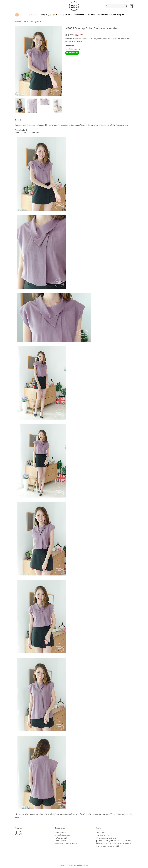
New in (26, 15)
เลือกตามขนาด (80, 15)
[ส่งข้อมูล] (126, 6)
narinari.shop (108, 833)
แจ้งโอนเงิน (92, 15)
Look (26, 22)
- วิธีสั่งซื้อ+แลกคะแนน (63, 835)
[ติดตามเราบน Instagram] (21, 833)
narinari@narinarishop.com (108, 838)
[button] (131, 6)
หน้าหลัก (18, 22)
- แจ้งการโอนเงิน (61, 833)
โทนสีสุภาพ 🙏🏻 (45, 15)
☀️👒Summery (57, 15)
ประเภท (68, 15)
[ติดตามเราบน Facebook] (17, 833)
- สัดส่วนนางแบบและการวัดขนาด (66, 843)
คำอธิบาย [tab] (18, 120)
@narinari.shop (105, 835)
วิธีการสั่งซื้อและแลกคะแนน (107, 15)
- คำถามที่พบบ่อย (61, 841)
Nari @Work (36, 22)
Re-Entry (34, 15)
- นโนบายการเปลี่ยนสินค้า (64, 838)
